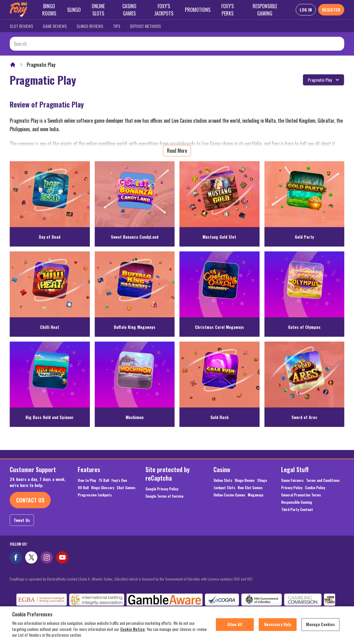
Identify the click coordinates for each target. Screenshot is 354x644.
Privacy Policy (292, 488)
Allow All (235, 627)
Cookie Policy (315, 488)
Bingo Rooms (49, 10)
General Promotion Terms (301, 495)
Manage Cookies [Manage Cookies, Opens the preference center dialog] (321, 627)
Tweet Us (22, 520)
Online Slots (98, 10)
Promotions (198, 10)
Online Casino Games (229, 495)
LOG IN (306, 10)
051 (250, 579)
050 (237, 579)
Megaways (256, 495)
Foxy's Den (119, 480)
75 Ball (104, 480)
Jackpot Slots (224, 488)
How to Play (87, 480)
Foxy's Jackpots (164, 10)
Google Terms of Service (164, 496)
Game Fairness (292, 480)
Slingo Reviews (90, 26)
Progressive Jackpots (95, 495)
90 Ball (83, 488)
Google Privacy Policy (162, 489)
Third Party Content (297, 509)
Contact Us (30, 500)
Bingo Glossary (103, 488)
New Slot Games (250, 488)
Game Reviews (55, 26)
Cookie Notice (133, 632)
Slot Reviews (21, 26)
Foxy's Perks (228, 10)
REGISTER (331, 10)
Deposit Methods (145, 26)
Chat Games (126, 488)
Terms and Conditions (323, 480)
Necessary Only (278, 627)
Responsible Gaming (265, 10)
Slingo (74, 10)
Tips (117, 26)
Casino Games (129, 10)
